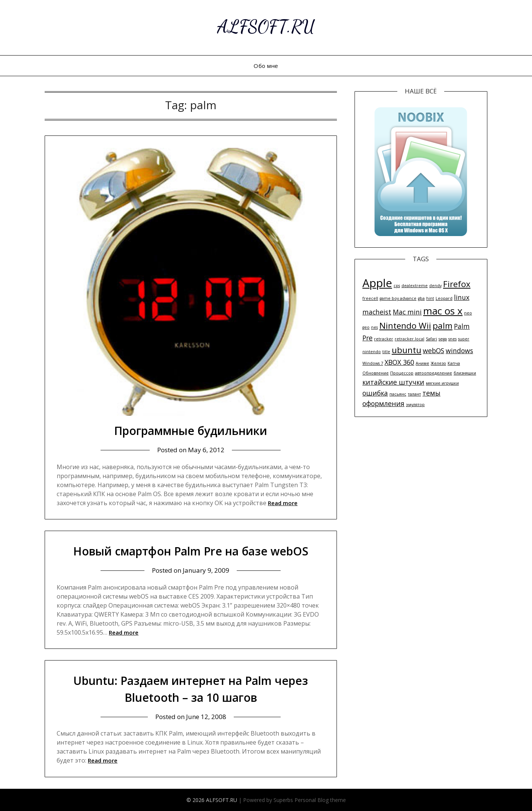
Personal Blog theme (320, 800)
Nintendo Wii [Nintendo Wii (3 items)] (405, 326)
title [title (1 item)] (386, 352)
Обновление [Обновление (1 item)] (376, 373)
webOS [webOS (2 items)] (434, 351)
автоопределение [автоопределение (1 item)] (434, 373)
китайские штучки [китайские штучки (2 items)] (393, 382)
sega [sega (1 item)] (443, 339)
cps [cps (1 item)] (397, 286)
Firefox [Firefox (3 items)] (457, 284)
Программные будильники (191, 431)
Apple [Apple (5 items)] (377, 283)
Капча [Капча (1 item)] (454, 363)
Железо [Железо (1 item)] (438, 363)
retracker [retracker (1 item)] (384, 339)
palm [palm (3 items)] (443, 326)
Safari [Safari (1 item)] (431, 339)
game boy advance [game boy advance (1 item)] (398, 298)
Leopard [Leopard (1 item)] (444, 298)
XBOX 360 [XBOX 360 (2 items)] (399, 362)
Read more (283, 503)
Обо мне (266, 66)
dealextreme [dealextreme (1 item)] (415, 286)
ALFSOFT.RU (266, 26)
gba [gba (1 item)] (421, 298)
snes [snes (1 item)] (452, 339)
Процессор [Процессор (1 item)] (402, 373)
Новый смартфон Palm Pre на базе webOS (191, 551)
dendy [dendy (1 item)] (435, 286)
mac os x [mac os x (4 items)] (443, 311)
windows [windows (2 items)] (459, 351)
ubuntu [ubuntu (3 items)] (407, 350)
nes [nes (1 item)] (374, 327)
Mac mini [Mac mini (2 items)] (407, 312)
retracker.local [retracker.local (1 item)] (410, 339)
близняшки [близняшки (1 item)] (465, 373)
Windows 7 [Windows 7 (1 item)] (373, 363)
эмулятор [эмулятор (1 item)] (415, 405)
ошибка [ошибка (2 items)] (375, 393)
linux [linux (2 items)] (462, 297)
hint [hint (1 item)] (430, 298)
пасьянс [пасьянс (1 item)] (398, 394)
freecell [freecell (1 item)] (370, 298)
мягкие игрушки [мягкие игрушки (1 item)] (442, 383)
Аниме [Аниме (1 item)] (422, 363)
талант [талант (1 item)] (414, 394)
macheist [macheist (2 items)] (377, 312)
